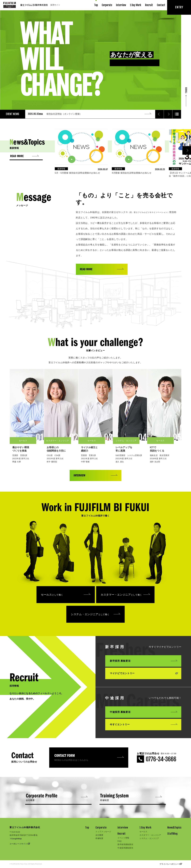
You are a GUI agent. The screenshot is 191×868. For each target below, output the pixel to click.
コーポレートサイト (20, 844)
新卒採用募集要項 (125, 844)
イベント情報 (123, 838)
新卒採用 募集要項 (144, 661)
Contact (161, 5)
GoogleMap (16, 839)
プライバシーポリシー (170, 864)
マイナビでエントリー (144, 673)
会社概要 (99, 835)
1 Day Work (136, 5)
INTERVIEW (95, 476)
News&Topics (174, 828)
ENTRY (179, 7)
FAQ (120, 841)
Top (96, 5)
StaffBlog (172, 834)
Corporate (107, 5)
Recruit (149, 5)
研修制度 (99, 838)
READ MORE (102, 269)
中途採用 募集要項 (144, 712)
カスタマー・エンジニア (125, 595)
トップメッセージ (103, 832)
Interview (121, 5)
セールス (66, 595)
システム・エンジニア (95, 614)
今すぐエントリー (144, 724)
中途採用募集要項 (125, 848)
